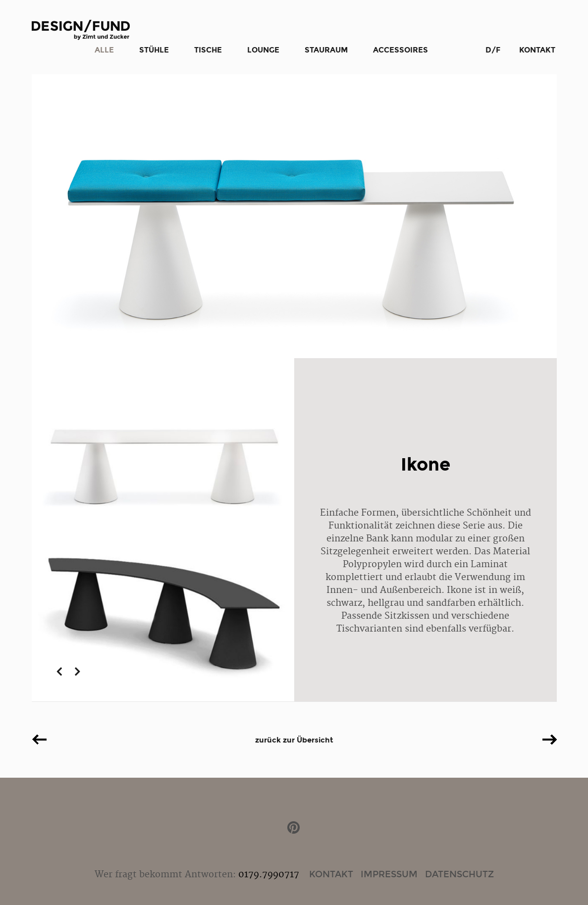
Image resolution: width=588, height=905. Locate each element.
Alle (104, 50)
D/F (493, 50)
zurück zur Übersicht (294, 740)
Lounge (263, 50)
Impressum (389, 874)
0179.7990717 (269, 875)
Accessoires (401, 50)
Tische (208, 50)
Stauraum (326, 50)
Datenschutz (459, 874)
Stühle (154, 50)
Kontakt (537, 50)
